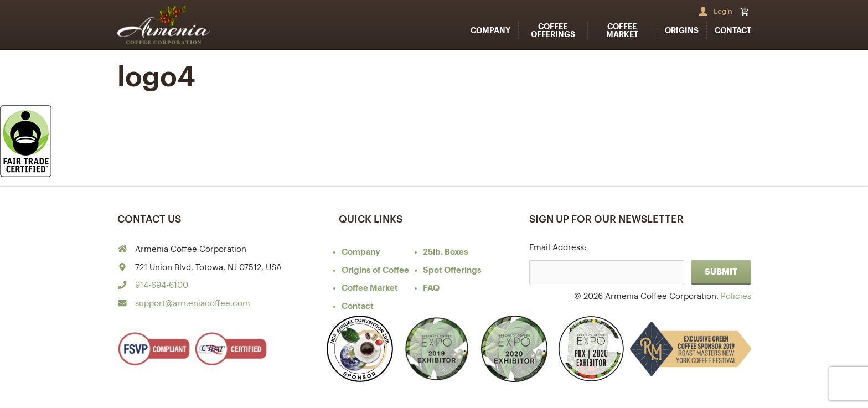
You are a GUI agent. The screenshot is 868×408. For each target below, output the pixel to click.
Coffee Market (622, 30)
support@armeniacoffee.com (193, 304)
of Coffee (375, 270)
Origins (682, 30)
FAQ (431, 288)
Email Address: (558, 248)
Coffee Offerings (553, 30)
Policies (736, 296)
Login (723, 11)
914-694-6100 (162, 285)
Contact (733, 30)
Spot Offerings (452, 270)
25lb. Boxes (446, 252)
